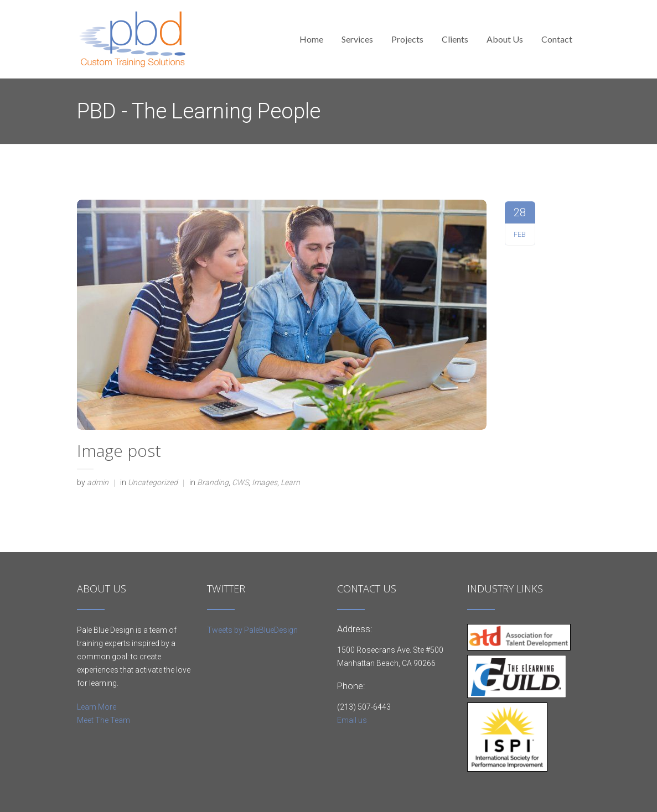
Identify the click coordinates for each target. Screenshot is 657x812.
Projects (407, 39)
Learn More (97, 707)
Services (357, 39)
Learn (290, 482)
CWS (240, 482)
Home (311, 39)
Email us (352, 720)
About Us (505, 39)
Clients (455, 39)
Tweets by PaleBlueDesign (252, 630)
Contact (557, 39)
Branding (213, 482)
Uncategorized (153, 482)
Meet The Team (104, 720)
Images (265, 482)
